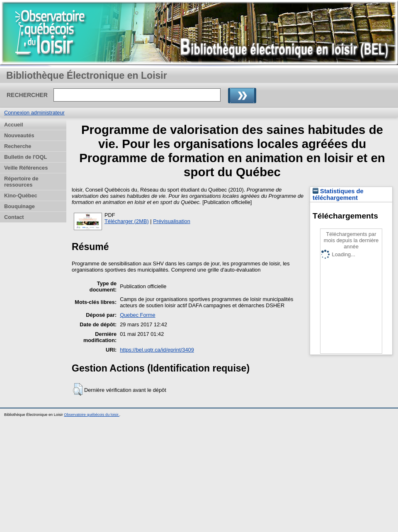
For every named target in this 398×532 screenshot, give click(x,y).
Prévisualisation (172, 221)
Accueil (14, 125)
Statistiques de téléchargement (338, 194)
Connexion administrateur (34, 113)
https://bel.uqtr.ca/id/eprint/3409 (157, 350)
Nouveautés (19, 135)
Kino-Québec (21, 196)
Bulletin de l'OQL (25, 157)
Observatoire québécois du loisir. (92, 415)
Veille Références (26, 168)
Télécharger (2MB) (127, 221)
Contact (14, 217)
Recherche (18, 146)
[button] (78, 389)
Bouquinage (19, 206)
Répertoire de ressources (21, 182)
